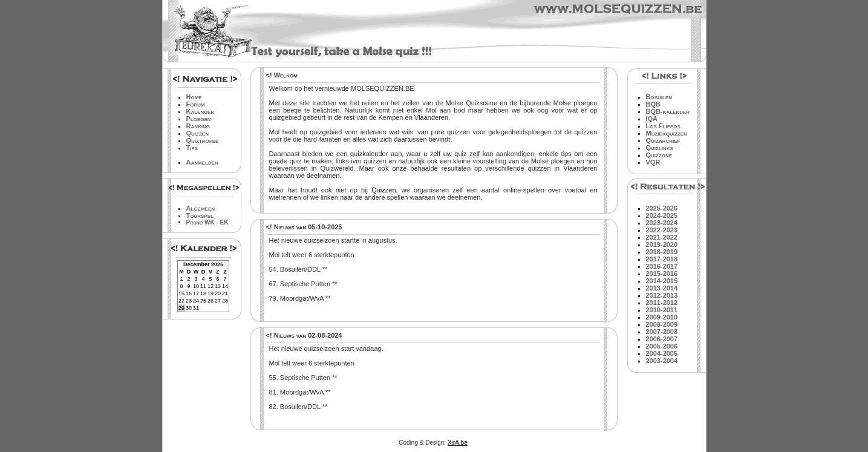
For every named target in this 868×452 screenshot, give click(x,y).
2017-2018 (662, 259)
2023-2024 (662, 223)
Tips (192, 148)
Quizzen (197, 133)
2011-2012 (662, 303)
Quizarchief (663, 140)
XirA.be (458, 443)
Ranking (198, 126)
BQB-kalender (668, 111)
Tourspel (200, 215)
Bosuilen (659, 97)
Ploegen (199, 119)
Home (194, 97)
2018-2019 (662, 252)
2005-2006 (662, 346)
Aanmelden (202, 162)
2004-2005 (662, 353)
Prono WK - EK (207, 222)
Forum (196, 104)
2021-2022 (662, 237)
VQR (653, 162)
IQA (652, 119)
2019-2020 (662, 244)
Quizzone (659, 155)
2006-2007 (662, 339)
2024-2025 (662, 215)
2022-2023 (662, 230)
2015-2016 (662, 273)
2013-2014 (662, 288)
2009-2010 (662, 317)
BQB (653, 104)
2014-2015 (662, 281)
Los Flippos (663, 126)
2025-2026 (662, 208)
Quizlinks (660, 148)
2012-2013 (662, 295)
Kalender (201, 111)
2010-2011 (662, 310)
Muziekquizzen (667, 133)
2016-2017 (662, 266)
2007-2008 (662, 332)
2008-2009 (662, 324)
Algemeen (201, 208)
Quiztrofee (203, 140)
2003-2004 (662, 361)
